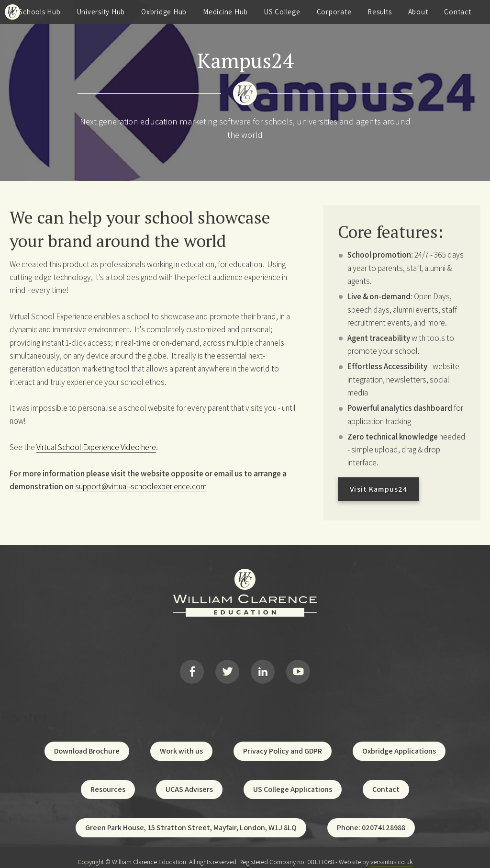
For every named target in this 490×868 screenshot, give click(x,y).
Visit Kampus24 (379, 489)
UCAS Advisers (189, 780)
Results (379, 12)
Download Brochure (87, 742)
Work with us (181, 742)
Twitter (227, 667)
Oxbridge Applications (399, 742)
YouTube (298, 667)
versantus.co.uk (391, 853)
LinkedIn (263, 667)
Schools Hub (39, 12)
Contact (457, 12)
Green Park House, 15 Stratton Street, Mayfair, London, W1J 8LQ (191, 818)
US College (282, 12)
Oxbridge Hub (164, 12)
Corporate (334, 12)
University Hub (101, 12)
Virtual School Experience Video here (96, 447)
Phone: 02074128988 (371, 818)
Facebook (192, 667)
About (418, 12)
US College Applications (293, 780)
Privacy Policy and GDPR (283, 742)
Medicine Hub (225, 12)
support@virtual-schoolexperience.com (141, 486)
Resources (108, 780)
